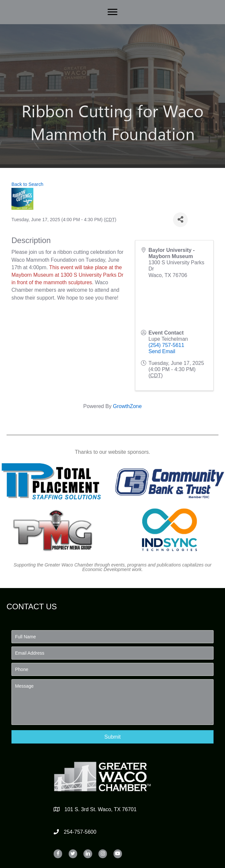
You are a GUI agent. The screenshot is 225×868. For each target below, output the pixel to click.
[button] (113, 737)
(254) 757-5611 (166, 345)
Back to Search (27, 184)
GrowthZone (127, 406)
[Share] (180, 220)
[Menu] (113, 12)
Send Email (162, 351)
